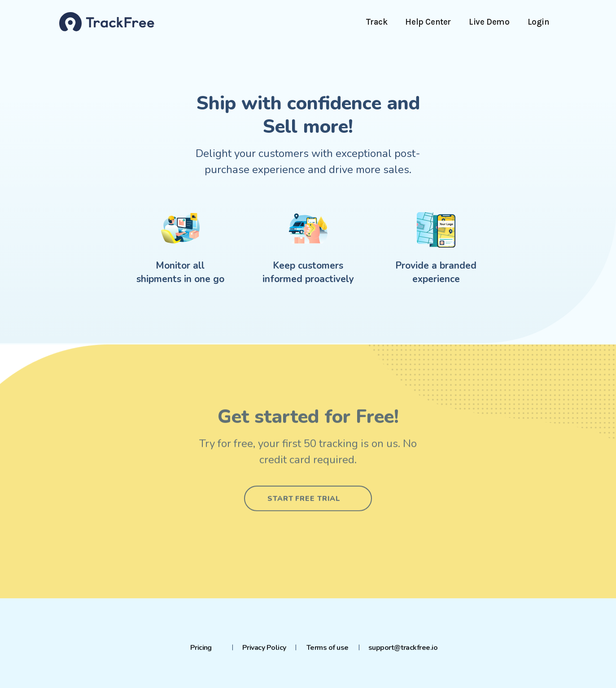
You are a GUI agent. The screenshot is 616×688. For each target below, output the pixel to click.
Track (376, 22)
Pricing (201, 648)
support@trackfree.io (403, 648)
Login (539, 22)
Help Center (428, 22)
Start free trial (304, 490)
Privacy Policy (264, 648)
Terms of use (328, 648)
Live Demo (489, 22)
